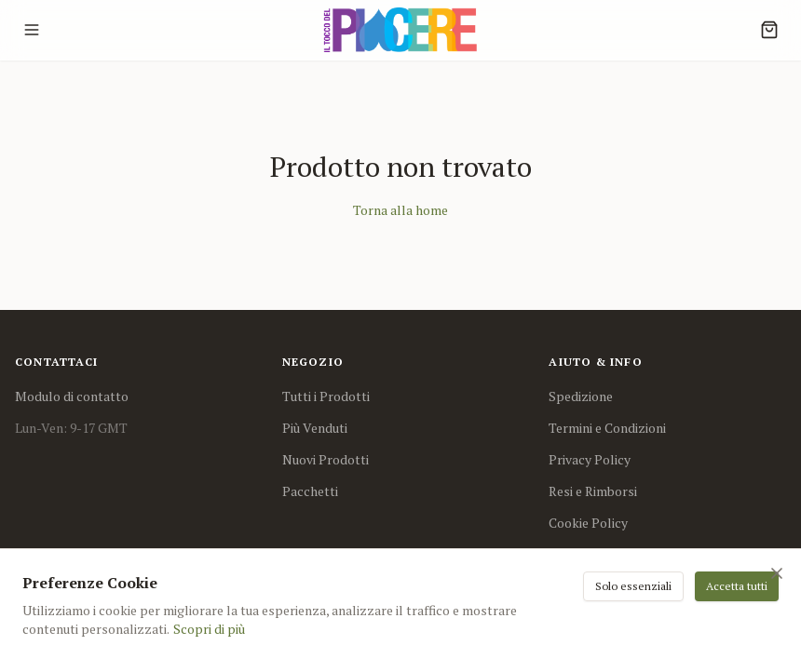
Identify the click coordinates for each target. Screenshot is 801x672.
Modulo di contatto (72, 396)
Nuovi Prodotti (326, 459)
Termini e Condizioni (607, 428)
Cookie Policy (588, 523)
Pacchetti (310, 491)
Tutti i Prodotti (326, 396)
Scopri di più (209, 629)
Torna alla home (400, 210)
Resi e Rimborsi (593, 491)
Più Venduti (315, 428)
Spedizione (581, 396)
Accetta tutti (737, 586)
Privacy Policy (590, 459)
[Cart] (769, 30)
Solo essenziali (633, 586)
